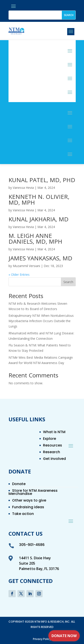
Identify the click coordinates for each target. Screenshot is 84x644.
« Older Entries (19, 275)
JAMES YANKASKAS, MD (40, 258)
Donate (19, 484)
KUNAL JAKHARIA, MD (39, 219)
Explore (50, 439)
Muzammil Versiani (26, 266)
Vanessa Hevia (23, 188)
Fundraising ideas (28, 508)
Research (52, 453)
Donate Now (64, 636)
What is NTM (54, 432)
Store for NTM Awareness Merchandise (33, 493)
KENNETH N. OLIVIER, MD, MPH (39, 200)
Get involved (54, 459)
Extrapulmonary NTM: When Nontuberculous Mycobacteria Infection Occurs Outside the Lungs (41, 321)
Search (68, 282)
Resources (53, 446)
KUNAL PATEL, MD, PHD (42, 180)
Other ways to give (29, 501)
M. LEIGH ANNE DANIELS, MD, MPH (35, 239)
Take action (23, 514)
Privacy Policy (42, 639)
